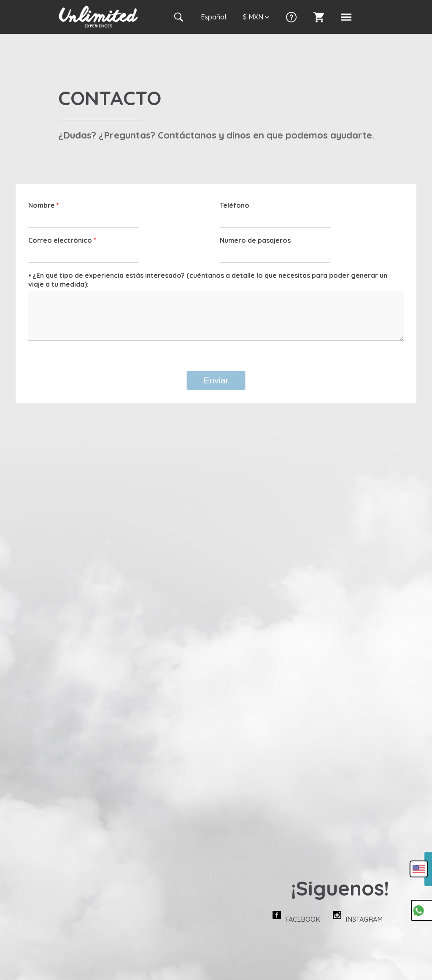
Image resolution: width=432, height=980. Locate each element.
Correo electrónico (62, 240)
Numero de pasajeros (255, 240)
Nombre (43, 205)
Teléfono (235, 205)
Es (213, 17)
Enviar (216, 380)
